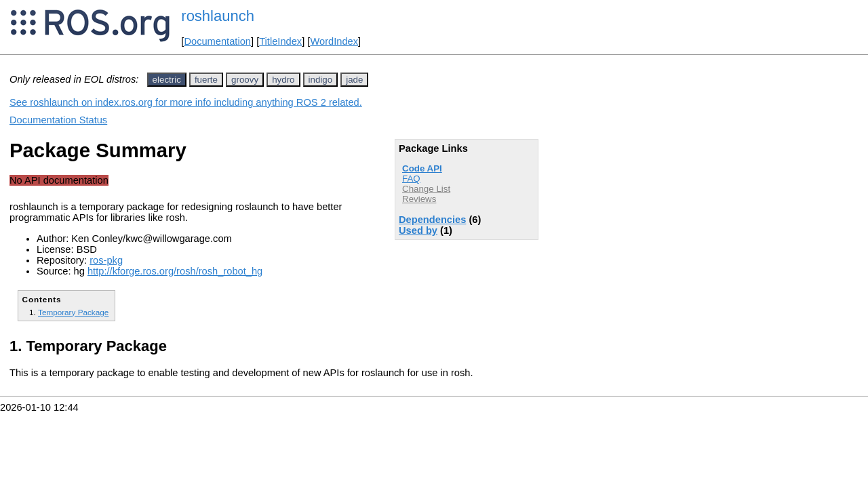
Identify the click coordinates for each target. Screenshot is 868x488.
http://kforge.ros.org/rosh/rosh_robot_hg (175, 271)
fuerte (206, 80)
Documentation (217, 41)
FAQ (411, 179)
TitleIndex (280, 41)
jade (354, 80)
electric (167, 80)
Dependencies (432, 220)
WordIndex (334, 41)
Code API (422, 168)
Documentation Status (58, 120)
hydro (283, 80)
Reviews (419, 199)
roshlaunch (218, 16)
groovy (245, 80)
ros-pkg (106, 260)
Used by (418, 230)
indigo (321, 80)
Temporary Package (73, 312)
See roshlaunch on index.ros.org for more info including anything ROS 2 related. (186, 102)
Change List (426, 189)
